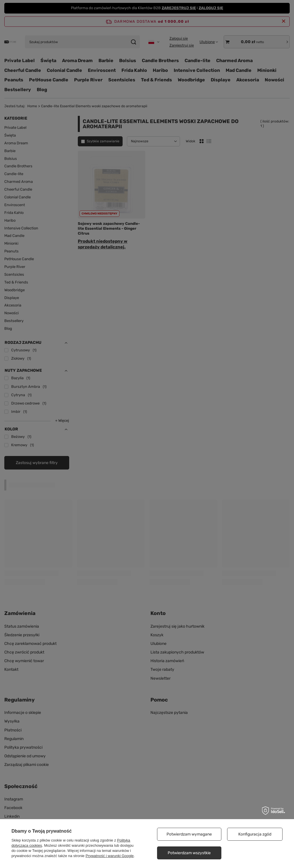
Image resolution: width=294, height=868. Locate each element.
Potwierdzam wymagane (189, 834)
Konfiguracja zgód (255, 834)
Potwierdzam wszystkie (189, 853)
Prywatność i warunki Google (110, 856)
